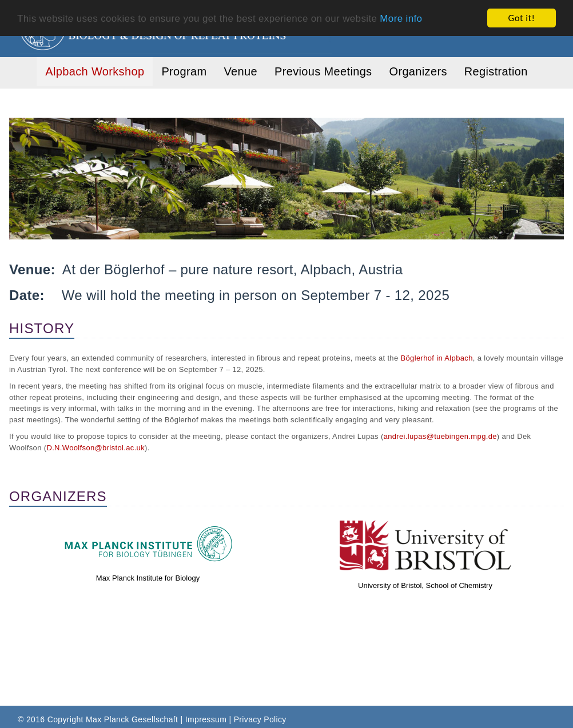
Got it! (522, 18)
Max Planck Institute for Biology (148, 578)
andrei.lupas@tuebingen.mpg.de (440, 436)
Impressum (206, 719)
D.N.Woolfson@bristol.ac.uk (95, 448)
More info (401, 18)
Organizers (418, 71)
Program (184, 71)
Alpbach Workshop (95, 71)
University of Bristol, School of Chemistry (425, 585)
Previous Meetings (323, 71)
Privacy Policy (260, 719)
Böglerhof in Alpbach (436, 358)
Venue (241, 71)
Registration (496, 71)
